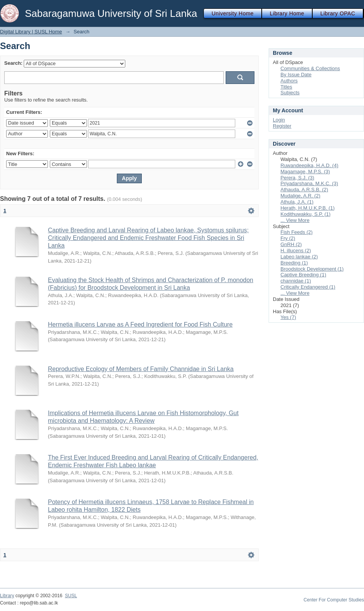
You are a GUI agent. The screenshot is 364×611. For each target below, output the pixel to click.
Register (282, 126)
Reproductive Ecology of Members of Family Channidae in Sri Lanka (141, 369)
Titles (286, 87)
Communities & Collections (310, 68)
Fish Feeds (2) (297, 232)
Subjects (290, 93)
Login (279, 120)
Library (7, 596)
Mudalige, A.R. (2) (300, 196)
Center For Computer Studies (334, 600)
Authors (289, 81)
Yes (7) (288, 317)
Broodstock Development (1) (312, 269)
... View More (295, 220)
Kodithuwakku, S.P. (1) (306, 214)
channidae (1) (296, 281)
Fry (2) (288, 238)
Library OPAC (338, 13)
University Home (233, 13)
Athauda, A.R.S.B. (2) (304, 190)
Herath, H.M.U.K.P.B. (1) (307, 208)
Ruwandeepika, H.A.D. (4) (309, 165)
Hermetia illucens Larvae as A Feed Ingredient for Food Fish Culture (140, 324)
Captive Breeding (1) (303, 275)
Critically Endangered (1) (308, 287)
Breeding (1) (294, 263)
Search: (13, 63)
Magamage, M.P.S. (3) (305, 172)
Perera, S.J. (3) (297, 178)
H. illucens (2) (296, 250)
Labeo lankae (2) (299, 257)
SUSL (71, 596)
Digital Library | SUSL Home (31, 32)
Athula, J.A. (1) (297, 202)
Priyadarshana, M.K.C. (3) (309, 183)
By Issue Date (296, 75)
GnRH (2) (291, 244)
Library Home (287, 13)
